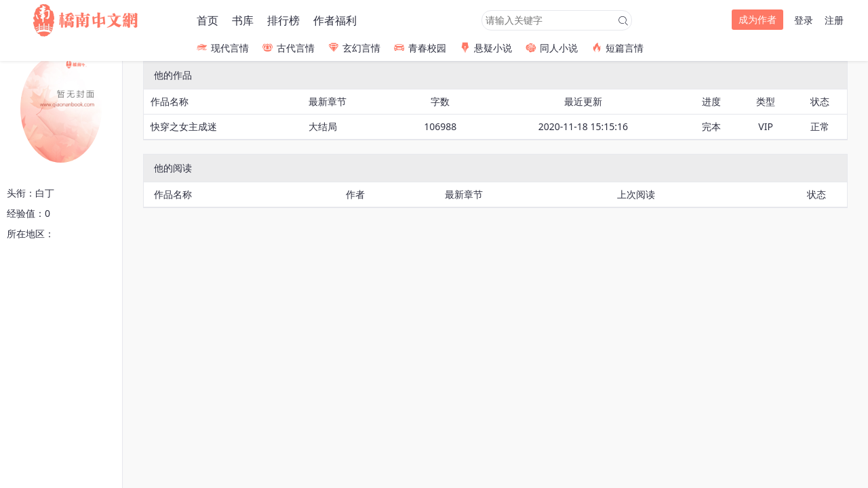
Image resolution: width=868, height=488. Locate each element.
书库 (243, 20)
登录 (804, 20)
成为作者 (757, 19)
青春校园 (420, 48)
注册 (834, 20)
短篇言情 (617, 48)
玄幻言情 (354, 48)
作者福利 (335, 20)
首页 (208, 20)
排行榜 (283, 20)
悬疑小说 (486, 48)
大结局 (323, 126)
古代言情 (289, 48)
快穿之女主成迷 (184, 126)
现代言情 (223, 48)
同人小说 (552, 48)
